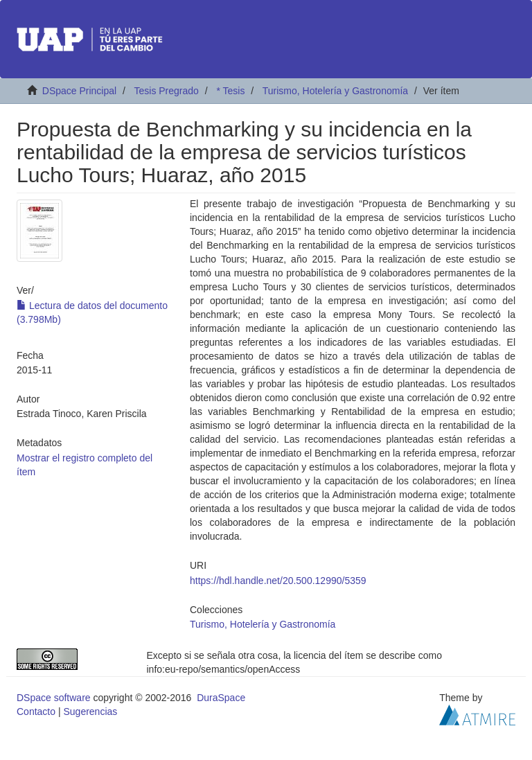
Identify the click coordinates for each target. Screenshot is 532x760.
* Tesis (230, 91)
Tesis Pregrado (166, 91)
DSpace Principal (79, 91)
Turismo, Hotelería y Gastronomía (335, 91)
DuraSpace (221, 698)
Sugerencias (90, 712)
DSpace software (54, 698)
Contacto (36, 712)
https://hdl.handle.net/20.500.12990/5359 (278, 581)
